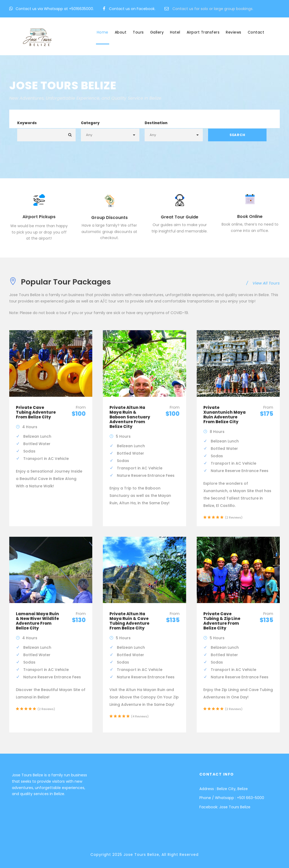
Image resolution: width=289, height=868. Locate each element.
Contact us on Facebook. (132, 9)
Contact (256, 32)
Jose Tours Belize (235, 807)
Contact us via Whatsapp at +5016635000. (55, 9)
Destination (156, 123)
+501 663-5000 (251, 798)
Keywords (27, 123)
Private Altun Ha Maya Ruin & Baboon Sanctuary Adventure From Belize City (130, 417)
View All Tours (263, 283)
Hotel (175, 32)
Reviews (234, 32)
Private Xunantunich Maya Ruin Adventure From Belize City (224, 415)
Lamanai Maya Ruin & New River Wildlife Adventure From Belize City (37, 621)
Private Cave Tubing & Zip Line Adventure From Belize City (222, 621)
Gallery (157, 32)
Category (90, 123)
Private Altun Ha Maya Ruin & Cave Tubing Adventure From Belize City (129, 621)
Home (103, 32)
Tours (138, 32)
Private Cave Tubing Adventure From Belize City (36, 412)
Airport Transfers (203, 32)
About (121, 32)
